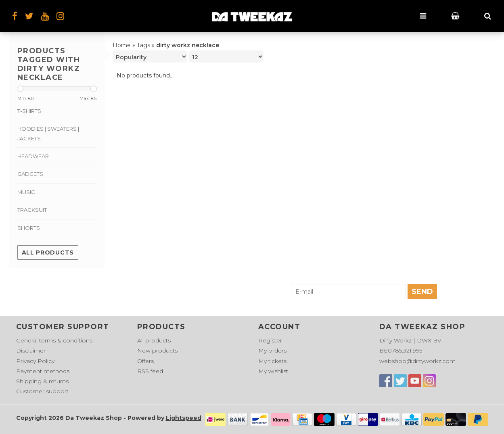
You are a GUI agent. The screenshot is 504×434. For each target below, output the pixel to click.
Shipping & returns (42, 381)
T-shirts (29, 111)
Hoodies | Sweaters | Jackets (48, 133)
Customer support (42, 391)
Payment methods (43, 371)
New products (157, 351)
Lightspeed (184, 418)
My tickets (272, 361)
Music (26, 192)
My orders (272, 351)
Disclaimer (31, 351)
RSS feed (150, 371)
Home (122, 45)
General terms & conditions (54, 340)
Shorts (29, 228)
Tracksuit (32, 210)
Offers (145, 361)
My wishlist (273, 371)
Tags (143, 45)
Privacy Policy (35, 361)
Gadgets (30, 174)
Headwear (33, 156)
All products (48, 252)
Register (270, 340)
